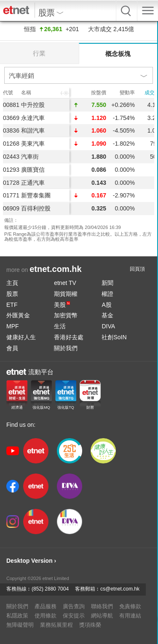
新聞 (107, 283)
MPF (13, 326)
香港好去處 (69, 337)
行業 (39, 53)
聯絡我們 (102, 606)
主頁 (12, 283)
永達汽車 (33, 118)
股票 (12, 294)
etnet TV (65, 283)
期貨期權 (66, 294)
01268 (11, 144)
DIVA (108, 326)
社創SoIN (114, 337)
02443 (11, 157)
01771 (11, 195)
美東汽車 (33, 144)
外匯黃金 (18, 315)
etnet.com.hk (55, 269)
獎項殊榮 (90, 625)
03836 (11, 130)
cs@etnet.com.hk (120, 589)
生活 (60, 326)
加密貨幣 (66, 315)
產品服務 (46, 606)
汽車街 (30, 157)
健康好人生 (21, 337)
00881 (11, 105)
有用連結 (130, 616)
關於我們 (66, 348)
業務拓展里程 (56, 625)
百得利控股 (36, 208)
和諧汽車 (33, 130)
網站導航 (102, 616)
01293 (11, 170)
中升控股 (33, 105)
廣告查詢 (74, 606)
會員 (12, 348)
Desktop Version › (31, 561)
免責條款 (130, 606)
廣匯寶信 (33, 170)
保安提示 (74, 616)
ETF (12, 305)
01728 (11, 183)
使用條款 (46, 616)
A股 (106, 305)
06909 (11, 208)
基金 (107, 315)
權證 (107, 294)
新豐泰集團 (36, 195)
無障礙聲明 (20, 625)
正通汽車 (33, 183)
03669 (11, 118)
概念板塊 (118, 54)
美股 (62, 305)
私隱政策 (17, 616)
